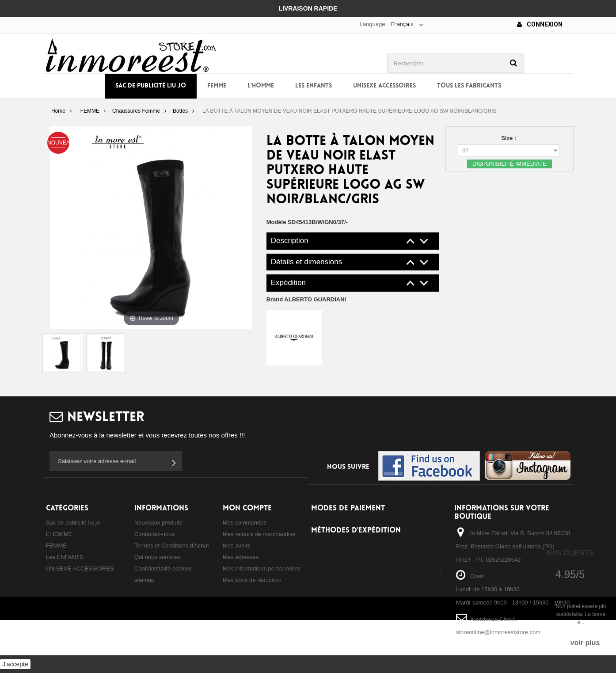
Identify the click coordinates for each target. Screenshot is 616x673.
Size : (510, 138)
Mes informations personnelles (262, 568)
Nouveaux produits (158, 523)
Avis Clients (569, 553)
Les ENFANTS (314, 86)
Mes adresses (241, 557)
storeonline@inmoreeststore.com (498, 632)
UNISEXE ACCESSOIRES (384, 86)
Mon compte (247, 508)
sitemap (144, 580)
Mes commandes (245, 523)
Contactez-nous (154, 534)
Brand (306, 299)
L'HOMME (261, 86)
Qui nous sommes (158, 557)
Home (58, 111)
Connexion (540, 24)
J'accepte (15, 664)
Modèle (276, 222)
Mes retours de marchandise (259, 534)
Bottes (180, 111)
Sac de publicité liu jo (151, 86)
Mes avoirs (237, 546)
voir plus (585, 643)
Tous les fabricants (469, 86)
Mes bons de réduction (252, 580)
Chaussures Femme (136, 111)
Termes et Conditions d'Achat (172, 546)
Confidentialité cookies (163, 568)
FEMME (217, 86)
